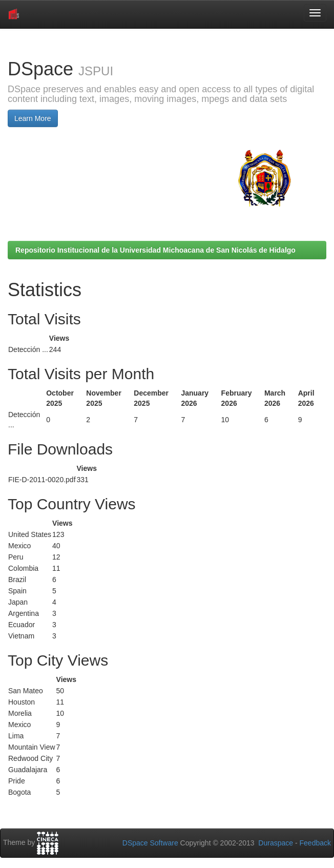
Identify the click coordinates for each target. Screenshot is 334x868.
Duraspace (276, 843)
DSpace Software (150, 843)
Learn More (33, 118)
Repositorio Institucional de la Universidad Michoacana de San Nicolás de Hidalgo (155, 250)
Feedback (315, 843)
